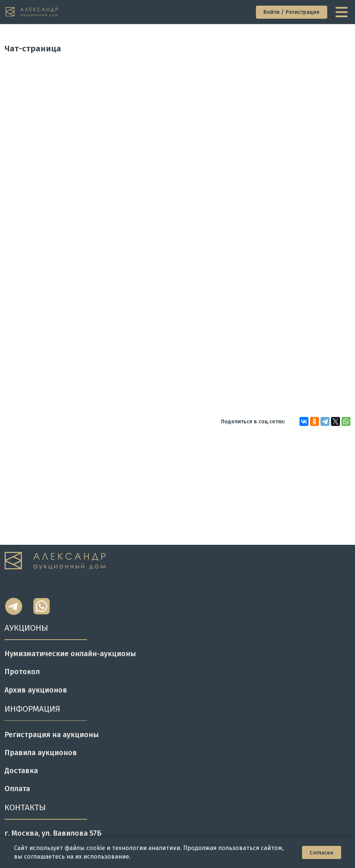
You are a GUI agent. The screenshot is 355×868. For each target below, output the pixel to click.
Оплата (17, 789)
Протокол (22, 672)
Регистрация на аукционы (52, 735)
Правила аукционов (41, 753)
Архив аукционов (36, 690)
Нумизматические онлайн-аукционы (70, 654)
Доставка (21, 771)
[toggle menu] (342, 12)
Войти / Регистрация (291, 12)
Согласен (321, 853)
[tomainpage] (32, 12)
